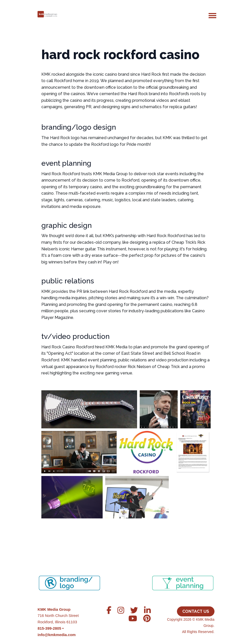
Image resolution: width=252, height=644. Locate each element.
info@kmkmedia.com (57, 635)
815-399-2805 (49, 628)
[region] (126, 577)
